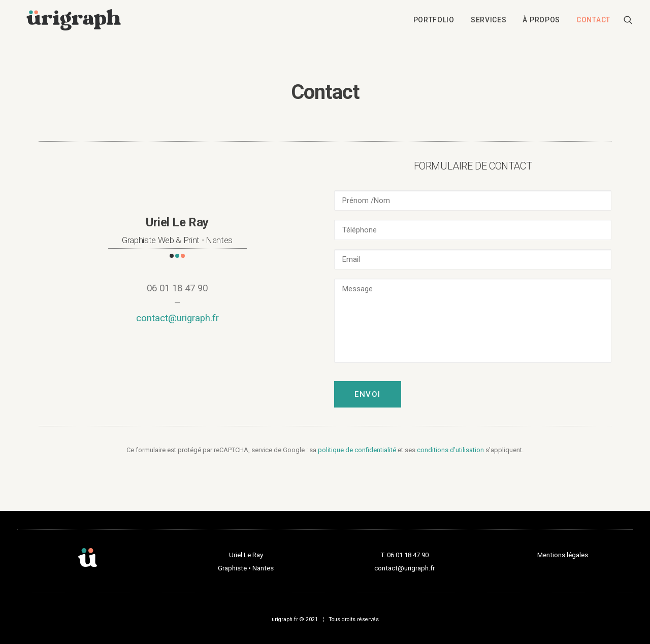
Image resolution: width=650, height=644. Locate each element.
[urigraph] (74, 22)
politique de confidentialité (357, 450)
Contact (593, 22)
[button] (628, 22)
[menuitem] (434, 22)
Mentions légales (563, 555)
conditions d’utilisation (450, 450)
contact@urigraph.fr (177, 318)
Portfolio (434, 22)
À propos (541, 22)
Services (489, 22)
